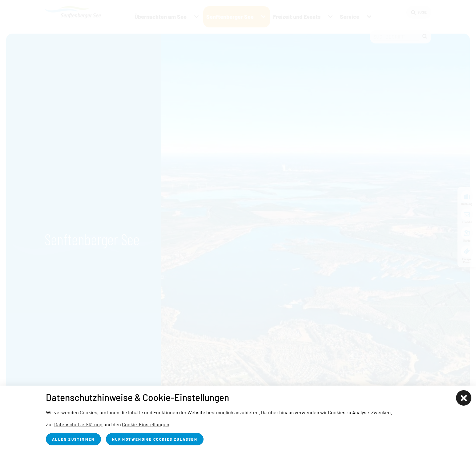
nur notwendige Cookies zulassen (155, 439)
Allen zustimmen (73, 439)
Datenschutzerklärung (78, 424)
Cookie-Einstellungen (146, 424)
